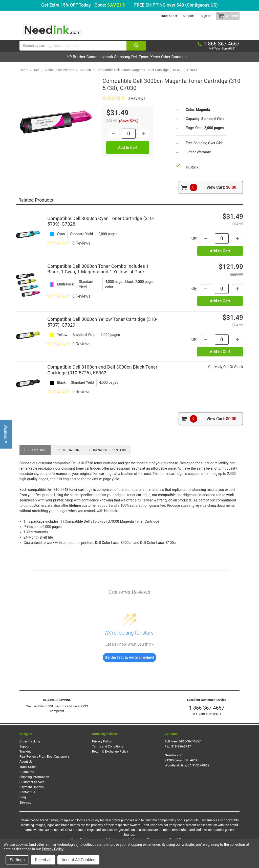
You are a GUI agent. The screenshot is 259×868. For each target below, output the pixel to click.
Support (181, 16)
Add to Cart (220, 256)
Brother (57, 62)
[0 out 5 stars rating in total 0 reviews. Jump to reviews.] (124, 104)
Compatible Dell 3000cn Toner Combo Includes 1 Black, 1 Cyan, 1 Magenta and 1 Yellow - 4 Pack (98, 274)
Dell (141, 62)
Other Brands (203, 62)
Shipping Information (34, 782)
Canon (77, 62)
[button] (6, 434)
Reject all (43, 860)
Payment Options (32, 792)
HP (40, 62)
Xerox (176, 62)
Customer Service (32, 787)
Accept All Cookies (78, 860)
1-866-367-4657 (207, 713)
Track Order (161, 16)
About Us (26, 767)
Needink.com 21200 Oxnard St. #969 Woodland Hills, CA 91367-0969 (187, 766)
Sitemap (25, 807)
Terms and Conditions (108, 752)
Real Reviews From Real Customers (45, 762)
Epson (158, 62)
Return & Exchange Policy (110, 757)
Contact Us (27, 797)
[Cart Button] (224, 16)
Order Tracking (30, 747)
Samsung (122, 62)
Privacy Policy (102, 747)
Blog (23, 802)
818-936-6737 (181, 752)
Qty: (189, 244)
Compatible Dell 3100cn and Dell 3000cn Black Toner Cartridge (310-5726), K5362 (102, 375)
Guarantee (27, 777)
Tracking (26, 757)
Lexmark (98, 62)
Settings (17, 860)
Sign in (198, 16)
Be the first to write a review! (129, 663)
